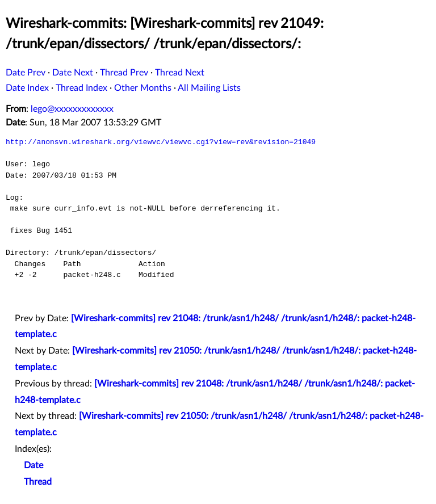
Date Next (73, 73)
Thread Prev (124, 73)
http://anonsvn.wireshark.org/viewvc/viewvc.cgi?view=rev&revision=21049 (161, 142)
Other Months (143, 88)
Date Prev (26, 73)
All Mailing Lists (209, 88)
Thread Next (180, 73)
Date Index (27, 88)
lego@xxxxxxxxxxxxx (72, 109)
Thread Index (81, 88)
